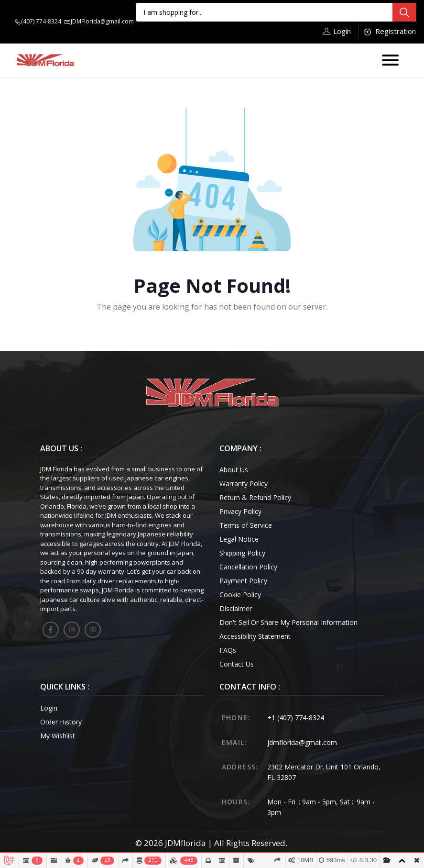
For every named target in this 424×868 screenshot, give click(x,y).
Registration (389, 31)
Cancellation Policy (248, 567)
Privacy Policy (240, 511)
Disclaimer (236, 608)
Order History (61, 722)
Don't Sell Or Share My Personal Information (288, 622)
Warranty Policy (244, 484)
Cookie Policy (240, 595)
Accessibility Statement (255, 636)
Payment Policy (243, 581)
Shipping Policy (242, 553)
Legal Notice (239, 539)
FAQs (228, 650)
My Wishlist (58, 736)
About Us (234, 470)
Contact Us (237, 664)
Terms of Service (246, 525)
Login (337, 31)
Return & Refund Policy (255, 497)
